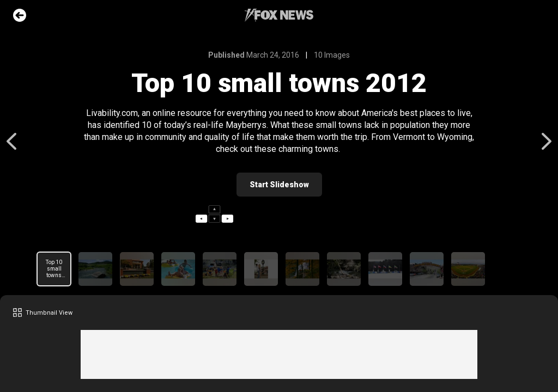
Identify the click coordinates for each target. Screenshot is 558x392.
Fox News (279, 15)
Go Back (20, 15)
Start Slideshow (279, 185)
